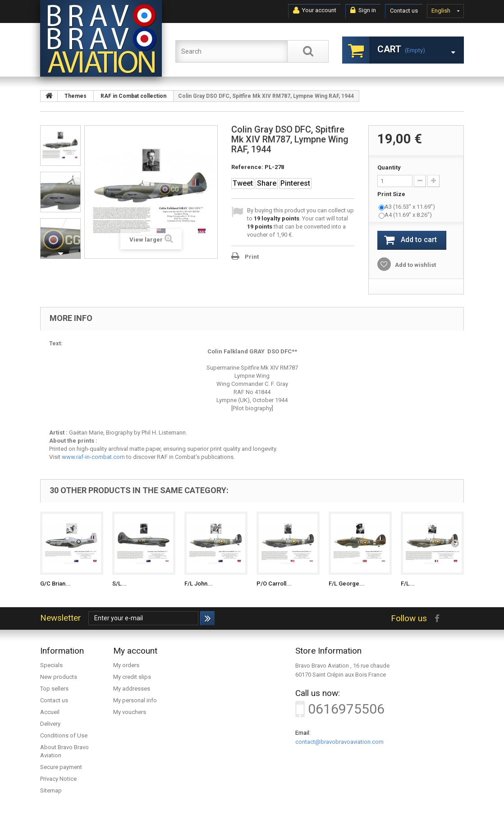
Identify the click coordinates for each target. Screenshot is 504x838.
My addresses (132, 689)
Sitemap (51, 790)
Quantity (389, 167)
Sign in (363, 10)
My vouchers (130, 712)
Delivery (50, 724)
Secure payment (61, 767)
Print (252, 257)
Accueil (50, 712)
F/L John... (199, 584)
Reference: (247, 167)
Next (60, 254)
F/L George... (347, 584)
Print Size (392, 194)
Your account (315, 10)
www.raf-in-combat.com (93, 457)
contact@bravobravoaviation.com (339, 742)
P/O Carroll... (274, 584)
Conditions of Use (64, 735)
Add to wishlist (415, 265)
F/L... (408, 584)
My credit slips (132, 677)
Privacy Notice (58, 779)
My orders (126, 665)
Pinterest (295, 183)
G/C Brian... (55, 584)
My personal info (135, 700)
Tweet (243, 183)
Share (267, 183)
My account (135, 651)
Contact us (404, 11)
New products (59, 677)
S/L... (119, 584)
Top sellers (54, 689)
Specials (51, 665)
